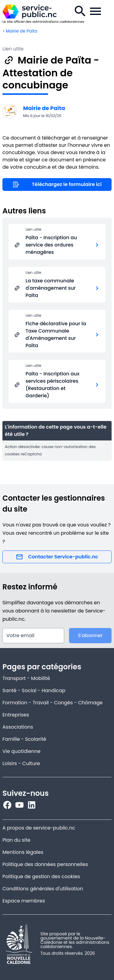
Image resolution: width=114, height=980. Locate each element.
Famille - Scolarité (24, 739)
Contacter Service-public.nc (57, 557)
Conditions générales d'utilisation (43, 889)
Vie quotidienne (21, 751)
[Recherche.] (80, 11)
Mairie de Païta (44, 108)
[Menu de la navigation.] (95, 11)
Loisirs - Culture (21, 763)
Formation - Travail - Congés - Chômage (53, 703)
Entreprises (16, 715)
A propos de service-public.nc (39, 828)
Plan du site (16, 840)
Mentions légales (23, 852)
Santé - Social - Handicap (34, 690)
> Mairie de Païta (20, 31)
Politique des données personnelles (45, 864)
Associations (18, 727)
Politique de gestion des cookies (41, 876)
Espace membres (24, 901)
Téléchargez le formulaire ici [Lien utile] (57, 185)
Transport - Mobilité (26, 678)
